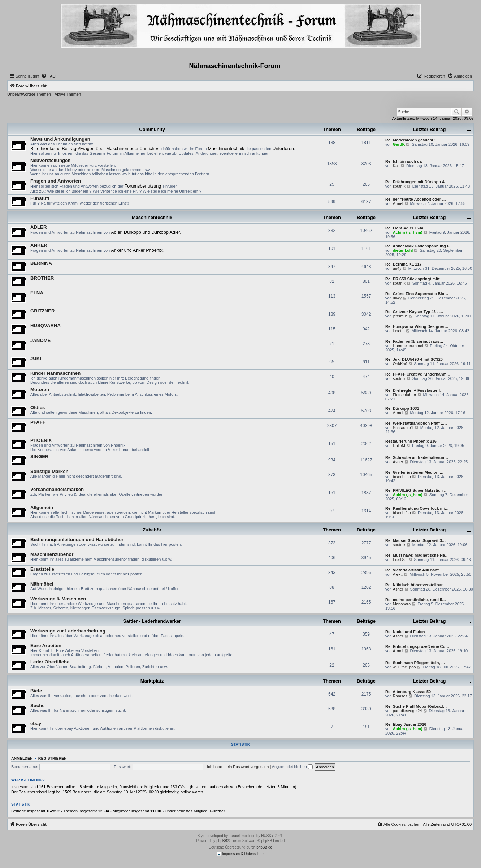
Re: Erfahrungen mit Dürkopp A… (417, 182)
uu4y (397, 268)
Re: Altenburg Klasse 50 (408, 692)
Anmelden (22, 758)
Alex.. (398, 574)
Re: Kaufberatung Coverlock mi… (417, 508)
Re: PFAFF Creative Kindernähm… (418, 374)
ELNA (37, 293)
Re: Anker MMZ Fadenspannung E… (419, 246)
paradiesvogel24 (408, 711)
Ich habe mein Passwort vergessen (238, 767)
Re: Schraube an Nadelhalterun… (417, 457)
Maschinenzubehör (52, 554)
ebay (36, 724)
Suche (38, 705)
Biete (36, 691)
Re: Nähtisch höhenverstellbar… (416, 585)
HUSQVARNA (45, 326)
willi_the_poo (404, 667)
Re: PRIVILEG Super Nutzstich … (417, 490)
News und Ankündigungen (60, 139)
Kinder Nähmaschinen (55, 373)
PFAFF (38, 422)
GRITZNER (42, 311)
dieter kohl (403, 250)
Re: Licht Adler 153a (404, 228)
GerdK (399, 144)
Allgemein (42, 507)
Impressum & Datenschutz (240, 854)
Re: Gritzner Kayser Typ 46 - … (414, 312)
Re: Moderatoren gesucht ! (410, 140)
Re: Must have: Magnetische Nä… (417, 555)
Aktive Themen (68, 94)
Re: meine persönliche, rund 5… (416, 600)
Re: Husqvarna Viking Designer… (417, 326)
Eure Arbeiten (46, 646)
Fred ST (400, 560)
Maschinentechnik (152, 217)
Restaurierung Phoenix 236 (411, 441)
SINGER (40, 457)
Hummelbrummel (408, 346)
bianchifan (402, 477)
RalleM (399, 446)
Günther (218, 811)
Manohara (402, 604)
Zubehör (152, 530)
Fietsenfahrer (405, 395)
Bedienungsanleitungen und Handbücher (77, 540)
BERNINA (41, 263)
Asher (398, 462)
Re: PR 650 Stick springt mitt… (414, 279)
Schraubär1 (403, 428)
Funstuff (40, 198)
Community (152, 129)
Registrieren (53, 758)
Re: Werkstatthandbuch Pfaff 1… (416, 423)
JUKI (36, 358)
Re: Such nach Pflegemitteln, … (415, 663)
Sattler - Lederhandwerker (152, 621)
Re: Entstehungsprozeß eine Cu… (417, 646)
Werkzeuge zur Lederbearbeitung (68, 631)
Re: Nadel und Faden (405, 632)
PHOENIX (41, 440)
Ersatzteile (42, 569)
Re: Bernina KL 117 (404, 264)
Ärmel (398, 203)
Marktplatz (152, 681)
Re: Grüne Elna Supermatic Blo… (417, 294)
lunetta (399, 331)
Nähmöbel (42, 584)
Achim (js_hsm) (408, 232)
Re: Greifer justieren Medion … (414, 472)
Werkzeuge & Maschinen (58, 599)
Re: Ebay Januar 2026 (406, 724)
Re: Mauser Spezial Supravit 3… (416, 540)
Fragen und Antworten (56, 181)
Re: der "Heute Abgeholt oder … (416, 199)
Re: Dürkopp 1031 (402, 408)
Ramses (400, 696)
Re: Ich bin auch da (404, 161)
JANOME (40, 340)
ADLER (38, 227)
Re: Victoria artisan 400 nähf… (414, 570)
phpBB (222, 841)
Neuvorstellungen (50, 160)
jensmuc (400, 316)
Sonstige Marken (49, 471)
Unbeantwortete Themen (29, 94)
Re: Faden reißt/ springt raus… (414, 341)
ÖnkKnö (400, 364)
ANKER (39, 245)
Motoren (40, 389)
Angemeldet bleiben (292, 767)
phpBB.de (264, 847)
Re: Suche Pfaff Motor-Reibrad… (416, 706)
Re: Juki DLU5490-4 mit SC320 (414, 359)
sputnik (399, 186)
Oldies (38, 407)
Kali (396, 166)
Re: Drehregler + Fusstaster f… (415, 390)
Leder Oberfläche (50, 662)
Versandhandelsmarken (57, 489)
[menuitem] (48, 76)
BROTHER (42, 278)
